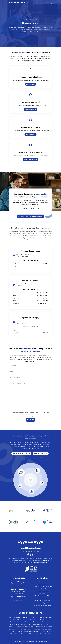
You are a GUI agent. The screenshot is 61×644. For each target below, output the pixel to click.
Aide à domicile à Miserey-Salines (35, 627)
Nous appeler (30, 84)
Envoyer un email (30, 109)
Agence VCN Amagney (19, 582)
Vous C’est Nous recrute (42, 600)
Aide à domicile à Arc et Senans (19, 617)
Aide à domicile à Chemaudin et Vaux (33, 622)
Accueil (26, 19)
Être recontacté (41, 453)
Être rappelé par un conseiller (30, 216)
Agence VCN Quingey (19, 597)
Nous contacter (42, 598)
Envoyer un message (31, 160)
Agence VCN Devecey (19, 589)
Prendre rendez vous (21, 453)
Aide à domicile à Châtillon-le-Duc (25, 620)
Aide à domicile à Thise (44, 634)
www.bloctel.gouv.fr (31, 416)
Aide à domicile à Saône (27, 634)
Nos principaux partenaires (42, 596)
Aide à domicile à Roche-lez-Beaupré (28, 631)
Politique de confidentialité (42, 605)
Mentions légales (42, 603)
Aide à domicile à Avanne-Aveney (42, 617)
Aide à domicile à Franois (36, 624)
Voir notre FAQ (30, 134)
